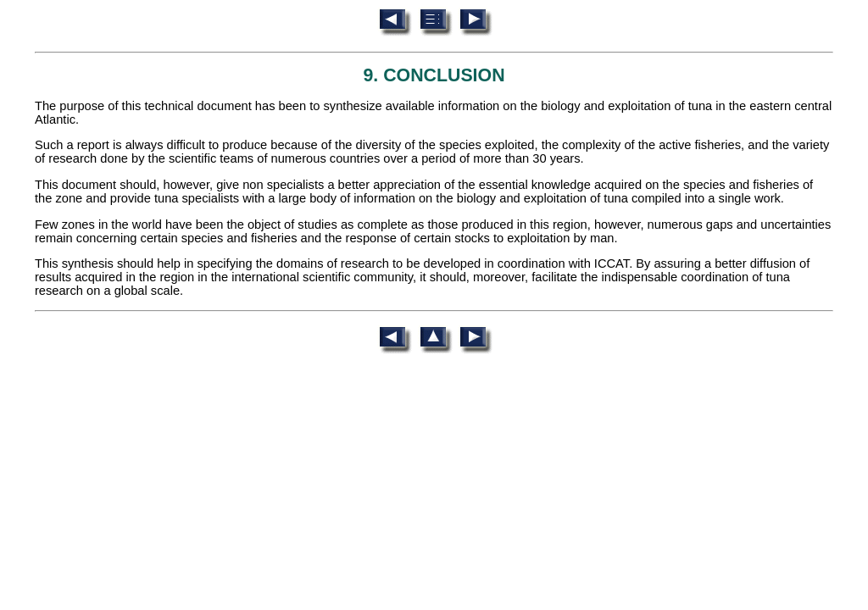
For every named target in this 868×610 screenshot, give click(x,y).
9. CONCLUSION (434, 75)
